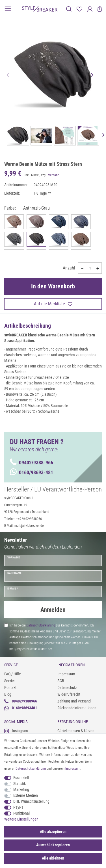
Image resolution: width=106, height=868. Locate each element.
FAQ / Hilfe (13, 674)
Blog (8, 694)
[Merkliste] (79, 9)
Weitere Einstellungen (21, 819)
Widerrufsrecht (69, 694)
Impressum (66, 674)
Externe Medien (26, 795)
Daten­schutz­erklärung (31, 769)
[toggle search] (69, 9)
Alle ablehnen (53, 858)
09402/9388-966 (32, 463)
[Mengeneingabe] (90, 268)
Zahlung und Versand (74, 701)
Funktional (21, 813)
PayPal (19, 807)
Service (10, 681)
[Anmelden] (90, 9)
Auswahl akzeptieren (53, 845)
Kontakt (10, 688)
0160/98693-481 (32, 472)
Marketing (21, 789)
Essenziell (21, 778)
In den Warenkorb (53, 286)
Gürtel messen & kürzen (76, 731)
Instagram (16, 731)
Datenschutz (67, 688)
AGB (61, 681)
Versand (54, 175)
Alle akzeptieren (53, 832)
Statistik (20, 784)
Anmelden (53, 610)
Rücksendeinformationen (77, 708)
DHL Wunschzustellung (31, 801)
